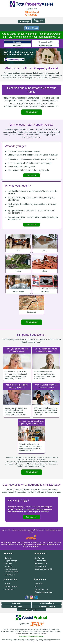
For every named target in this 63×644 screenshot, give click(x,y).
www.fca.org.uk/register (37, 545)
